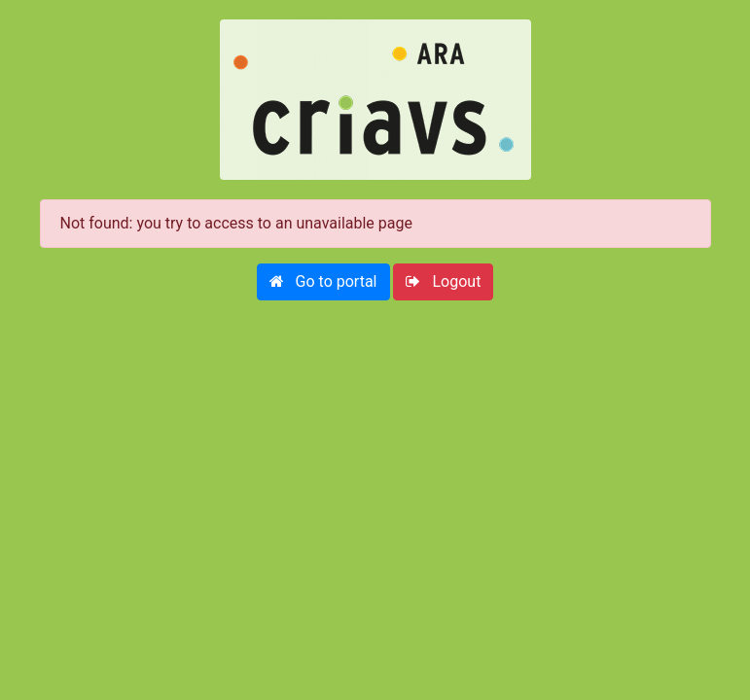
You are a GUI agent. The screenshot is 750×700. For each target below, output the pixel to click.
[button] (323, 282)
